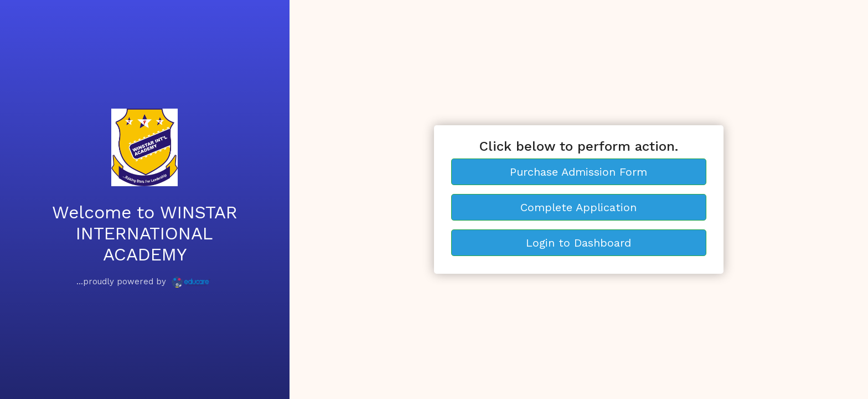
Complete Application (578, 207)
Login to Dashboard (578, 243)
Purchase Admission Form (578, 172)
